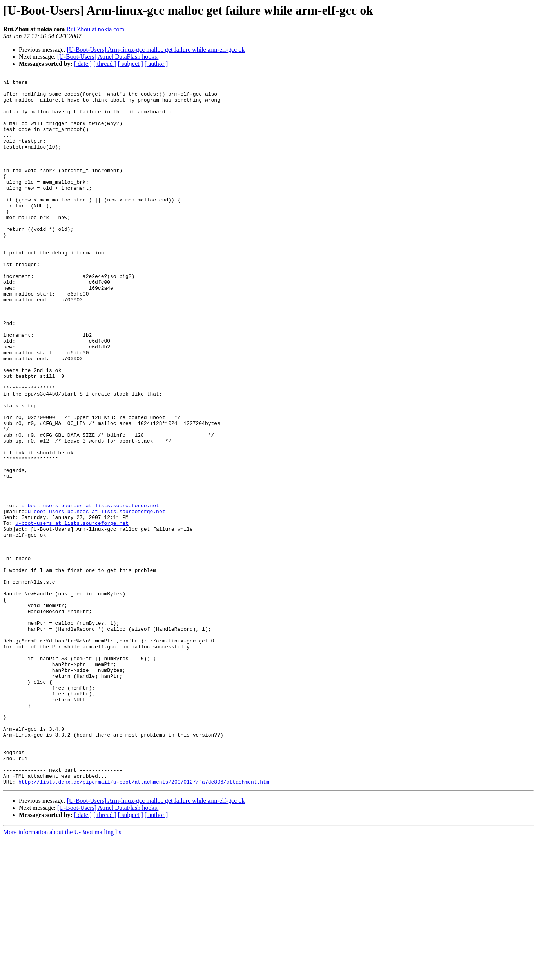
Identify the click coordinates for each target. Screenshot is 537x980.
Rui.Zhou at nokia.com (95, 29)
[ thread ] (105, 64)
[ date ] (83, 64)
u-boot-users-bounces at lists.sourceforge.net (90, 591)
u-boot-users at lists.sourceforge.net (72, 612)
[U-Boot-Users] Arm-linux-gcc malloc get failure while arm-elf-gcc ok (156, 50)
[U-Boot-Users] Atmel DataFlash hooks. (108, 57)
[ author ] (156, 64)
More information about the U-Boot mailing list (63, 973)
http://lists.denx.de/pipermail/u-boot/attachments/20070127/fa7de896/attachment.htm (144, 923)
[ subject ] (131, 64)
